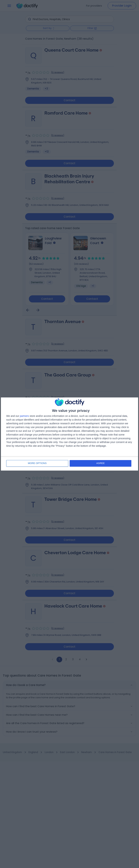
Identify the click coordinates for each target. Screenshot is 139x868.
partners (24, 416)
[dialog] (69, 434)
